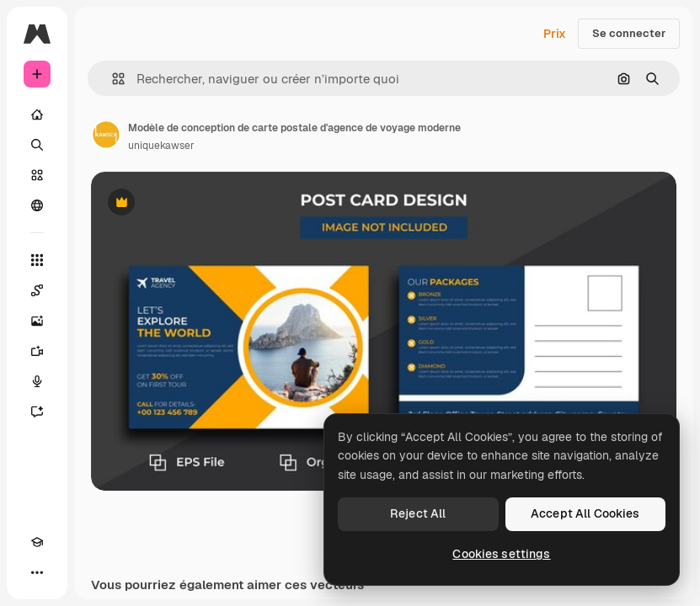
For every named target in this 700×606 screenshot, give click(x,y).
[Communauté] (37, 205)
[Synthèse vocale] (37, 381)
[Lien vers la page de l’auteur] (106, 135)
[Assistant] (37, 412)
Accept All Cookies (585, 513)
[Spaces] (37, 290)
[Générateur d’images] (37, 321)
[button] (112, 79)
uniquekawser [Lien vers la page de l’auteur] (161, 146)
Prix (555, 34)
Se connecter (629, 33)
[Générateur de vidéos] (37, 351)
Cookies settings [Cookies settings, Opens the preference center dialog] (501, 554)
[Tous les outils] (37, 260)
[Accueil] (37, 114)
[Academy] (37, 542)
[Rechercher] (37, 145)
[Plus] (37, 572)
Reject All (418, 513)
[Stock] (37, 175)
